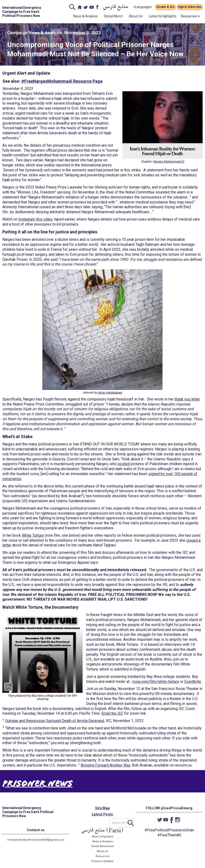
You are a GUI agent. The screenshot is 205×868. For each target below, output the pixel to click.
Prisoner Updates (102, 866)
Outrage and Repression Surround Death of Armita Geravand (54, 721)
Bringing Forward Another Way (105, 765)
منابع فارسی (116, 7)
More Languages (102, 841)
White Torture (33, 535)
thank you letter (187, 399)
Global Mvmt (113, 16)
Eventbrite (193, 682)
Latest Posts (102, 819)
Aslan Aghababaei (110, 393)
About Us (136, 16)
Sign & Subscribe (190, 7)
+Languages (142, 7)
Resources (102, 861)
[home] (24, 12)
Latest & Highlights (163, 16)
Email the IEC (112, 713)
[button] (189, 16)
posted (124, 464)
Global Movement (102, 851)
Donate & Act (165, 7)
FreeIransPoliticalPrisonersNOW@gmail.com (36, 845)
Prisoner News (37, 785)
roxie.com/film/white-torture (156, 682)
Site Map (102, 813)
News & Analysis (86, 16)
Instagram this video (35, 219)
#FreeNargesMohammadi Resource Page (62, 81)
